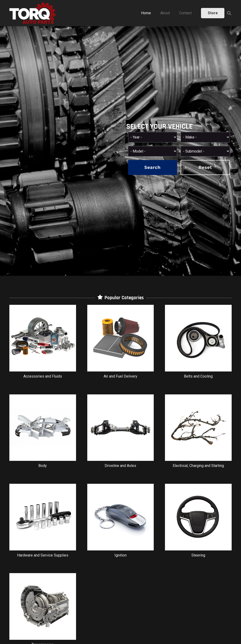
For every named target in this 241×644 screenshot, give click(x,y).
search (152, 167)
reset (205, 167)
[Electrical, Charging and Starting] (198, 433)
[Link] (33, 13)
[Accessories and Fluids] (43, 344)
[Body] (43, 433)
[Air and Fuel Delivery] (121, 344)
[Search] (229, 13)
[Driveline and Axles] (121, 433)
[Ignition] (121, 523)
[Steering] (198, 523)
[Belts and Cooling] (198, 344)
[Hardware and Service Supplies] (43, 523)
